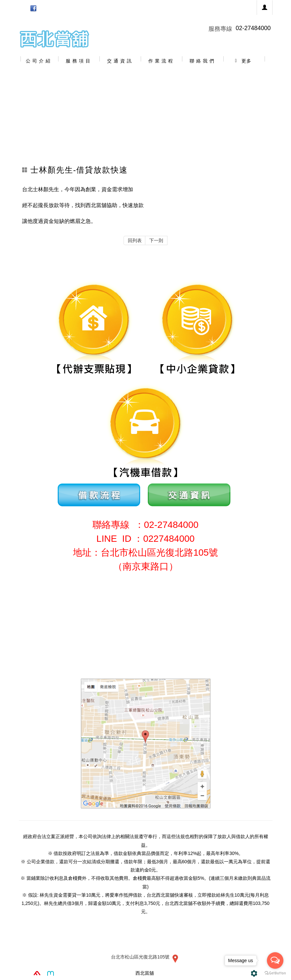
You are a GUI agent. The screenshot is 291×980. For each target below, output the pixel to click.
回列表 (135, 240)
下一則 (156, 240)
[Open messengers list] (275, 960)
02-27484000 (253, 28)
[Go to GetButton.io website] (275, 973)
